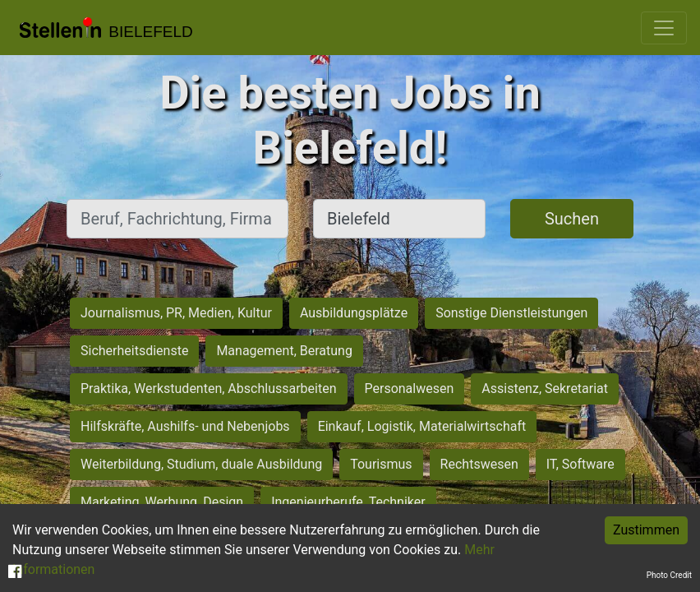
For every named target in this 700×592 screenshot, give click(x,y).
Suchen (572, 219)
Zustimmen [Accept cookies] (646, 530)
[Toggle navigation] (664, 28)
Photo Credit (669, 575)
